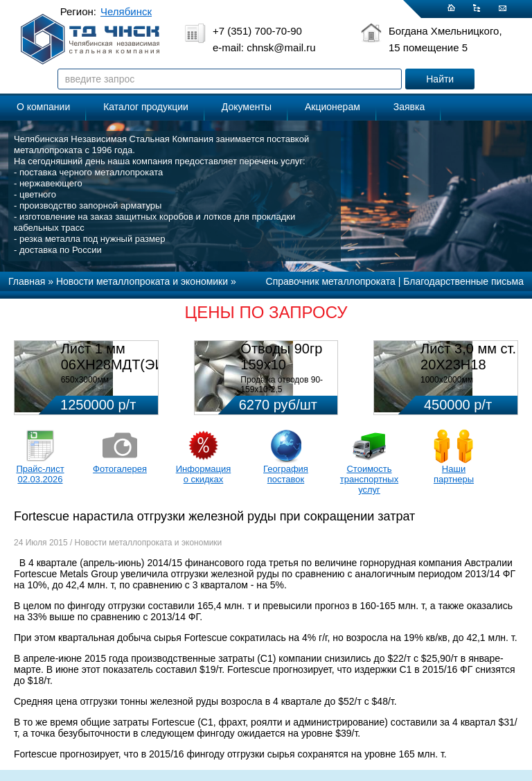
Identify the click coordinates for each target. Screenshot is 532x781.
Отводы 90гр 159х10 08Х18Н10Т (281, 365)
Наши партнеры (454, 474)
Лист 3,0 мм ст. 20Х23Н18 (468, 357)
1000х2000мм (447, 380)
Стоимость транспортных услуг (369, 479)
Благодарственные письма (463, 281)
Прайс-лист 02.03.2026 (40, 474)
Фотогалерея (120, 469)
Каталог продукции (146, 107)
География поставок (286, 474)
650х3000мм (85, 380)
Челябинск (126, 11)
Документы (247, 107)
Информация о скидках (204, 474)
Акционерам (332, 107)
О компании (43, 107)
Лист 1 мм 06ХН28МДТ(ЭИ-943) (129, 357)
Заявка (409, 107)
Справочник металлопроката (331, 281)
